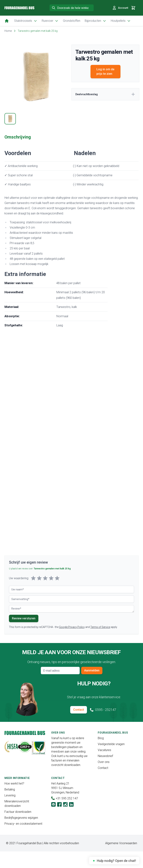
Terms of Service (100, 627)
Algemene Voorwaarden (121, 843)
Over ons (104, 762)
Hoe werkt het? (14, 783)
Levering (10, 795)
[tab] (10, 119)
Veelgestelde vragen (111, 744)
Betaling (10, 789)
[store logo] (19, 8)
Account (120, 8)
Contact (79, 710)
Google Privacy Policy (72, 627)
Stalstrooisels (26, 21)
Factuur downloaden (18, 812)
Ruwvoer (50, 21)
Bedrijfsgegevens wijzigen (21, 818)
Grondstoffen (72, 21)
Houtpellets (121, 21)
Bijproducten (96, 21)
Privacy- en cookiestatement (23, 824)
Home (8, 31)
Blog (101, 738)
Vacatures (104, 750)
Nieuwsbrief (105, 756)
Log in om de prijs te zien (105, 71)
